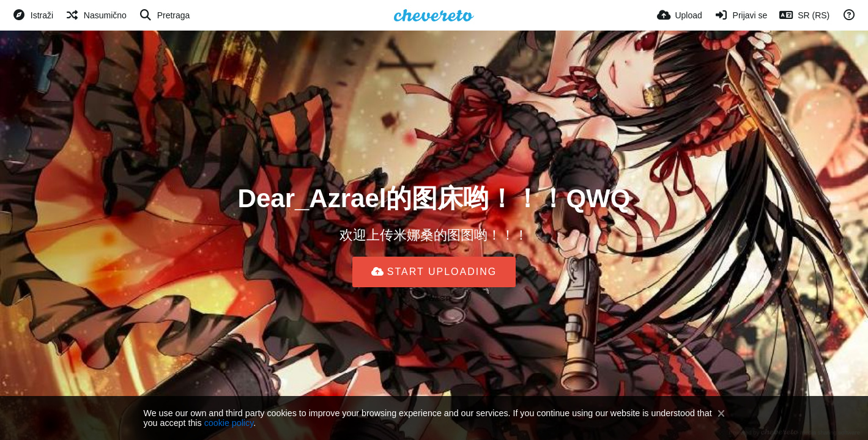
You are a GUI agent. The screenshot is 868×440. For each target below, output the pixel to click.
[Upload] (680, 15)
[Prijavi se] (741, 15)
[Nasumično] (96, 15)
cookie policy (229, 423)
